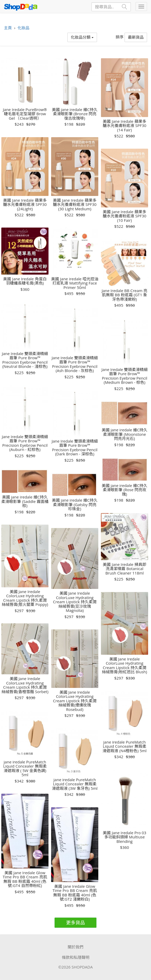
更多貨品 (75, 923)
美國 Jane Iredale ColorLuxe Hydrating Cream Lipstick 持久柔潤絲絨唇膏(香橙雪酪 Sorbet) (25, 685)
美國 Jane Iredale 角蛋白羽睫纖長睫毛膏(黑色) (25, 281)
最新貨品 (136, 37)
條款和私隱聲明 (76, 957)
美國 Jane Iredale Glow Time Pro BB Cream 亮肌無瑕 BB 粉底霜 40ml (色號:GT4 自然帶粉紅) (25, 879)
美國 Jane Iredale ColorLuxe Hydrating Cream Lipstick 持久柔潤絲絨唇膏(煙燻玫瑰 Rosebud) (75, 701)
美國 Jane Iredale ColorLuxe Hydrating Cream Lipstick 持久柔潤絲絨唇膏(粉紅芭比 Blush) (125, 665)
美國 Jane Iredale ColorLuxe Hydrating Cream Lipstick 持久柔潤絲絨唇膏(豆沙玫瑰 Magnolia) (75, 602)
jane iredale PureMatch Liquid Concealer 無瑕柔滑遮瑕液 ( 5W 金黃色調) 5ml (25, 768)
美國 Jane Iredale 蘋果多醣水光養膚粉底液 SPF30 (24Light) (25, 205)
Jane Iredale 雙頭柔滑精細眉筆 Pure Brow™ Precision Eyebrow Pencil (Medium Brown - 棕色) (125, 376)
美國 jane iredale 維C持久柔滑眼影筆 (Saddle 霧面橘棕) (25, 501)
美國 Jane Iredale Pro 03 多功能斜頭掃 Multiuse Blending (124, 837)
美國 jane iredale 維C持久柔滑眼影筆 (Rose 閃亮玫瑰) (125, 490)
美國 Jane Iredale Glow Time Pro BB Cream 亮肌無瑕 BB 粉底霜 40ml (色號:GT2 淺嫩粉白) (75, 893)
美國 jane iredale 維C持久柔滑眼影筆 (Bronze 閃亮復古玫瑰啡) (75, 114)
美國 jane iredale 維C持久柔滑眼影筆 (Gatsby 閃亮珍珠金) (75, 505)
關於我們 (75, 947)
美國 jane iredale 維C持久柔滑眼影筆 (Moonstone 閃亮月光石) (125, 434)
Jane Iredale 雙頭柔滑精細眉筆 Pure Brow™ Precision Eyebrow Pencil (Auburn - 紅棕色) (25, 443)
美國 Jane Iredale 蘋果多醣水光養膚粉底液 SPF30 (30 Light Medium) (75, 205)
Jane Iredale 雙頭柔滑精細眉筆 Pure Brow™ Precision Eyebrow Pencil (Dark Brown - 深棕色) (75, 448)
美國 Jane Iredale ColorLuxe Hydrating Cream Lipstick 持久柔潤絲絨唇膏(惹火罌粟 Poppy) (25, 598)
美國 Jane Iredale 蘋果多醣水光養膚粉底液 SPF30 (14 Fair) (125, 126)
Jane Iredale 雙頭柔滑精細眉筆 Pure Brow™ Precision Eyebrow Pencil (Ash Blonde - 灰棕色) (75, 364)
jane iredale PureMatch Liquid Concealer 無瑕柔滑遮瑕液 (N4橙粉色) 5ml (125, 746)
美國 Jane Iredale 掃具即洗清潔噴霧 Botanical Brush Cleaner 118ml (124, 569)
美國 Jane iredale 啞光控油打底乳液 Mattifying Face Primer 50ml (75, 283)
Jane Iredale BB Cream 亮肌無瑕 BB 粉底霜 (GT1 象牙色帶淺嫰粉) (125, 295)
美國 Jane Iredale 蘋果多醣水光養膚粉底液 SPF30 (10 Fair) (125, 216)
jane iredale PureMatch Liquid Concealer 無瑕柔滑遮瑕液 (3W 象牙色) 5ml (75, 784)
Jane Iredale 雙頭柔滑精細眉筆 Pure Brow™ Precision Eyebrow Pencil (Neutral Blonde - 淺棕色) (25, 360)
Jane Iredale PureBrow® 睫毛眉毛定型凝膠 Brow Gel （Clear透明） (25, 114)
